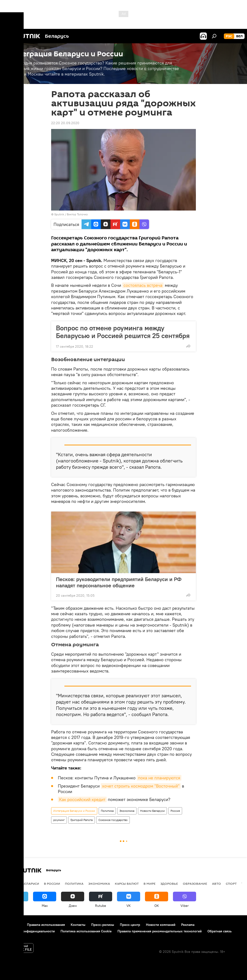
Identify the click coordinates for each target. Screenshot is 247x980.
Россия (175, 811)
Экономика (127, 811)
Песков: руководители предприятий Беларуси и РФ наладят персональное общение (119, 582)
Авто (216, 884)
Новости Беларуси (152, 811)
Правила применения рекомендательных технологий (160, 931)
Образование (195, 884)
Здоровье (169, 884)
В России (52, 884)
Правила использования (46, 925)
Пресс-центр (130, 925)
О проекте (13, 925)
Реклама (188, 925)
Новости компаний (161, 925)
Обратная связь (220, 931)
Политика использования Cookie (86, 931)
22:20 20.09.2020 (65, 123)
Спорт (231, 884)
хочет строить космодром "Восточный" (141, 786)
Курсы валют (127, 884)
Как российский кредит (82, 799)
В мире (150, 884)
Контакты (78, 925)
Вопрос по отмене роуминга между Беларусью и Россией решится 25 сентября (123, 332)
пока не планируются (159, 778)
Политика (107, 811)
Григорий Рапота (82, 820)
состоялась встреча (143, 285)
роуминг (59, 820)
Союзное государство (113, 820)
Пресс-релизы (103, 925)
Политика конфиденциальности (30, 931)
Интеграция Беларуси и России (74, 811)
